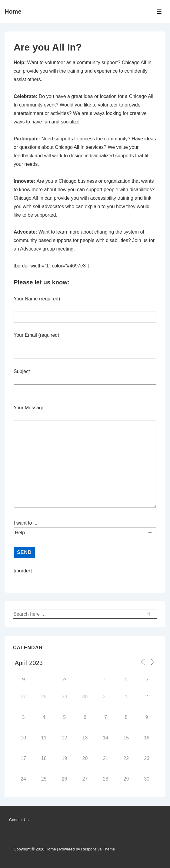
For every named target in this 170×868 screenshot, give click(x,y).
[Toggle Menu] (159, 12)
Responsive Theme (98, 849)
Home (13, 11)
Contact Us (19, 820)
